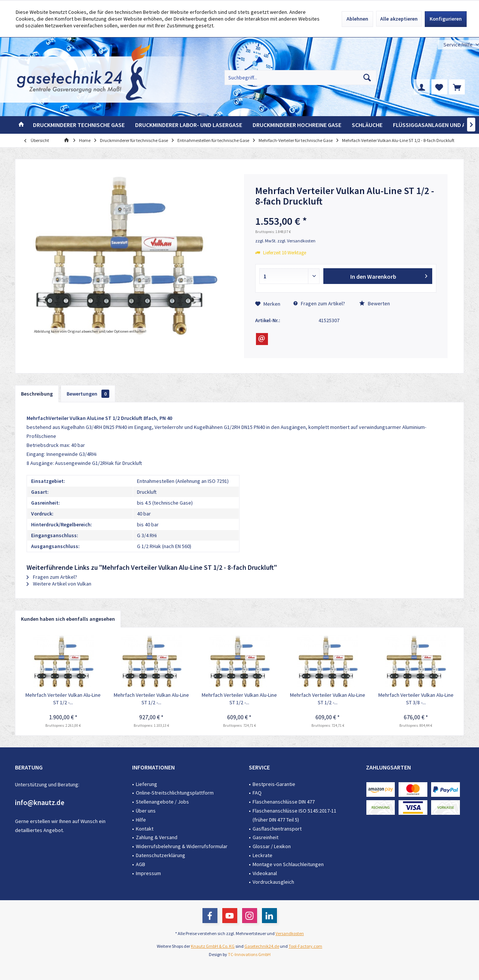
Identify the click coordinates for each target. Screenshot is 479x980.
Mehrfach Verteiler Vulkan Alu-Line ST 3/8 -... (416, 699)
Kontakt (145, 829)
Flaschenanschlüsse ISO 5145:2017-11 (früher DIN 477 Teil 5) (295, 815)
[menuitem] (458, 45)
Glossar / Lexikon (272, 846)
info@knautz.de (40, 802)
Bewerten (375, 303)
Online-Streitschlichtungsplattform (175, 793)
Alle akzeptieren (399, 19)
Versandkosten (290, 933)
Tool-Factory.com (305, 946)
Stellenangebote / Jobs (162, 802)
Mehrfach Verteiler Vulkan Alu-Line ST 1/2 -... (63, 699)
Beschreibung (37, 394)
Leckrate (263, 855)
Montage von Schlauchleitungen (288, 864)
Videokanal (265, 873)
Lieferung (147, 784)
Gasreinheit (266, 837)
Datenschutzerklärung (161, 855)
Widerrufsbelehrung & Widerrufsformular (182, 846)
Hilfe (141, 820)
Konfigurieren (446, 19)
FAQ (257, 793)
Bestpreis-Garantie (274, 784)
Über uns (146, 811)
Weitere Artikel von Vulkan (59, 584)
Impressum (148, 873)
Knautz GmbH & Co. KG (213, 946)
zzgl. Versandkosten (296, 241)
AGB (141, 864)
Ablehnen (357, 19)
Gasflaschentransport (277, 829)
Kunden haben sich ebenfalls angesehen (68, 619)
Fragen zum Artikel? (319, 303)
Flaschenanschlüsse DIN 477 (284, 802)
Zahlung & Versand (157, 837)
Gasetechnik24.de (262, 946)
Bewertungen (88, 394)
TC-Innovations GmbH (249, 954)
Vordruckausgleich (273, 882)
